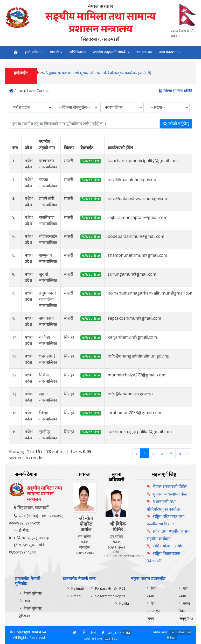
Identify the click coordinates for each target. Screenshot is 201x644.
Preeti (76, 596)
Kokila (124, 603)
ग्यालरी (54, 52)
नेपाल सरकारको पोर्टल (170, 486)
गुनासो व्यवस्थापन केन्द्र (170, 494)
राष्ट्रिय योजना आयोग (168, 546)
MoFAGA (39, 632)
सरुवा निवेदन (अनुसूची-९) (186, 611)
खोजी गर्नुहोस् (176, 124)
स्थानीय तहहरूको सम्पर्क (110, 52)
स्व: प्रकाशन (144, 52)
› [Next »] (188, 453)
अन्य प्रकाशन (168, 52)
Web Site (91, 161)
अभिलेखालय (78, 52)
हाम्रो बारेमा (32, 52)
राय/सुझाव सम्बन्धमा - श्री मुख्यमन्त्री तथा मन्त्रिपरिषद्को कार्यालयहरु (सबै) (96, 73)
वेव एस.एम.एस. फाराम (154, 611)
